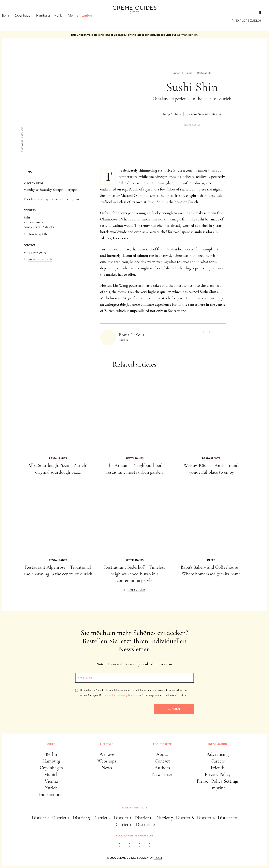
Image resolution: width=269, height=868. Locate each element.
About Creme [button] (162, 744)
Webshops (107, 761)
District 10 (228, 818)
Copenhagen (29, 21)
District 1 (40, 818)
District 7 (164, 818)
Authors (162, 768)
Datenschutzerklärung (115, 695)
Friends (218, 768)
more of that (136, 589)
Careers (218, 761)
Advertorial (192, 125)
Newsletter (162, 774)
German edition (187, 35)
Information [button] (218, 744)
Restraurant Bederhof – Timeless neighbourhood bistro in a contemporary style (134, 574)
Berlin (12, 21)
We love (107, 754)
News (107, 768)
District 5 (123, 818)
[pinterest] (140, 846)
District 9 (206, 818)
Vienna (79, 21)
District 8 (185, 818)
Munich (65, 21)
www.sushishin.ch (40, 259)
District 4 (102, 818)
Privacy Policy (218, 774)
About (162, 754)
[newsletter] (150, 846)
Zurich (93, 21)
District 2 (61, 818)
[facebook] (120, 846)
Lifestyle (107, 744)
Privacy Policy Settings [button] (218, 781)
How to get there (39, 234)
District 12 (145, 825)
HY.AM (158, 858)
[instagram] (130, 846)
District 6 (143, 818)
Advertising (218, 754)
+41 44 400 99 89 (35, 252)
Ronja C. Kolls (172, 114)
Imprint (218, 788)
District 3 (81, 818)
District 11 (123, 825)
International (51, 795)
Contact (162, 761)
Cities (13, 12)
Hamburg (49, 21)
